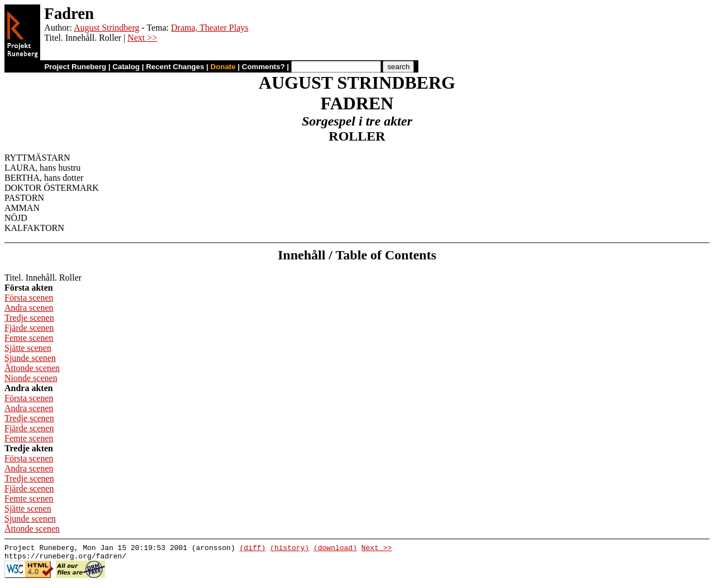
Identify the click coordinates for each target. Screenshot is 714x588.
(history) (290, 549)
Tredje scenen (29, 318)
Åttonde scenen (32, 368)
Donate (223, 67)
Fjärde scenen (29, 328)
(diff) (252, 549)
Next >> (143, 38)
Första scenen (29, 298)
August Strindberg (106, 28)
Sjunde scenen (30, 358)
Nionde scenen (31, 378)
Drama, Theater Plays (210, 28)
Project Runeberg (75, 67)
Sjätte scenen (28, 348)
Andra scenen (29, 308)
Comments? (264, 67)
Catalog (126, 67)
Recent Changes (175, 67)
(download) (335, 549)
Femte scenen (29, 338)
